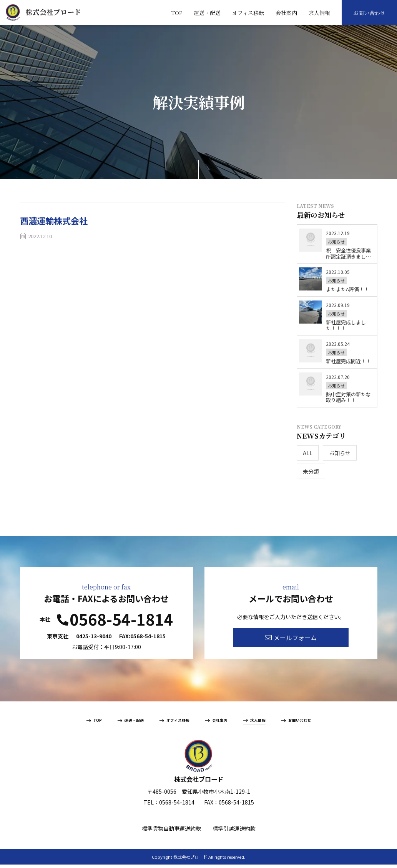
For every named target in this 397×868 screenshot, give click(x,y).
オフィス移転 (248, 13)
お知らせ (340, 453)
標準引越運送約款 (234, 832)
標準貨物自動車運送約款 (171, 832)
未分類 (311, 471)
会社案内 (286, 13)
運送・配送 (207, 13)
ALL (308, 453)
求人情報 (319, 13)
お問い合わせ (369, 13)
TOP (177, 13)
